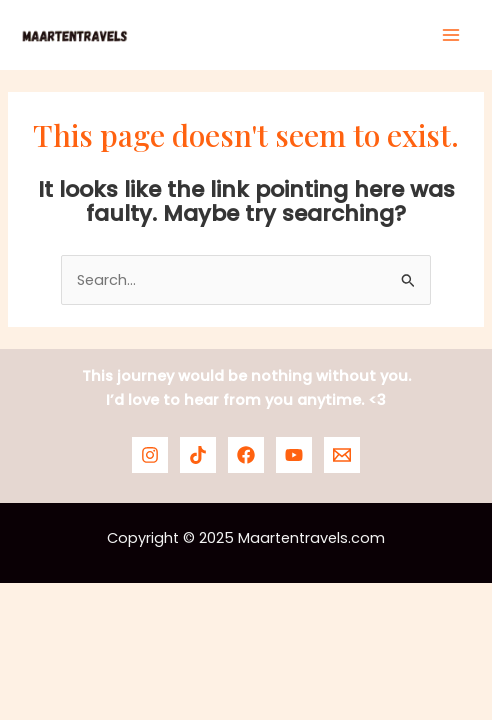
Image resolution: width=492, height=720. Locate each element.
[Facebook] (246, 455)
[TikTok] (198, 455)
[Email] (342, 455)
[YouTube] (294, 455)
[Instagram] (150, 455)
